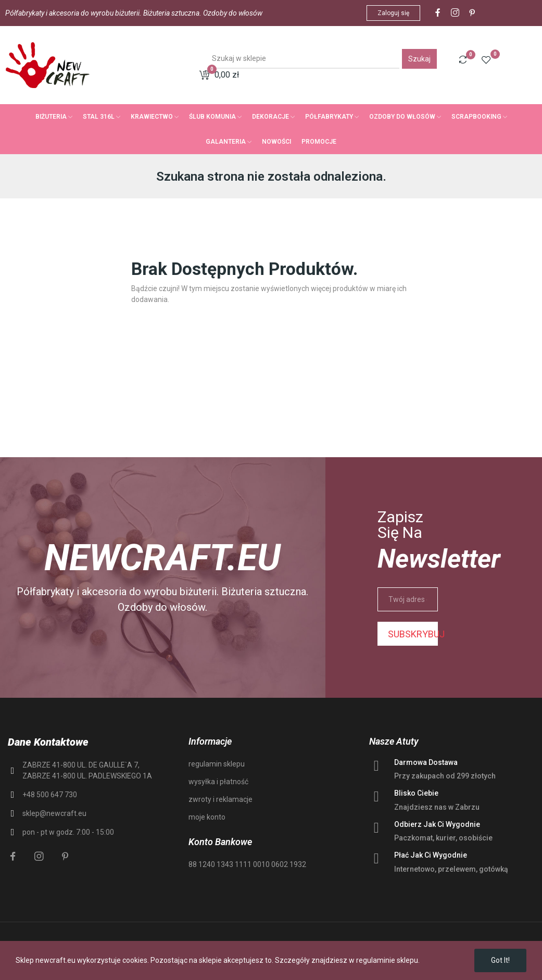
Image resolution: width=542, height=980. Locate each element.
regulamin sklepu (217, 764)
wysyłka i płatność (218, 782)
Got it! (500, 960)
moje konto (207, 817)
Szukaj (419, 59)
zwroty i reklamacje (220, 799)
